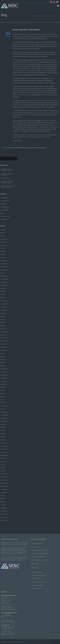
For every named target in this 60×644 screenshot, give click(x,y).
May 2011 (3, 397)
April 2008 (3, 505)
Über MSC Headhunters (38, 585)
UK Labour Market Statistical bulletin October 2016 (8, 187)
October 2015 (4, 267)
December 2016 (4, 239)
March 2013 (3, 329)
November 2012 (4, 341)
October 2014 (4, 282)
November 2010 (4, 415)
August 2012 (4, 350)
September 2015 (5, 270)
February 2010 (4, 443)
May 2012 (3, 360)
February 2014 (4, 301)
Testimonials (4, 219)
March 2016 (3, 258)
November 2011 (4, 378)
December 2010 (4, 412)
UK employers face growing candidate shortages (8, 182)
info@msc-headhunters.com (8, 608)
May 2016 (3, 251)
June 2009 (3, 465)
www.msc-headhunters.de (8, 622)
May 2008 (3, 502)
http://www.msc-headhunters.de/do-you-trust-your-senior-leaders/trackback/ (28, 148)
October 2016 (4, 242)
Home (33, 16)
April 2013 (3, 326)
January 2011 (4, 409)
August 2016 (4, 245)
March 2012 (3, 366)
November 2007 (4, 520)
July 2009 (3, 462)
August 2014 (4, 288)
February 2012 (4, 369)
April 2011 (3, 400)
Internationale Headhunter (39, 557)
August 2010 (4, 424)
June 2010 (3, 431)
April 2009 (3, 471)
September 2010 (5, 421)
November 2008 (4, 486)
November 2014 (4, 279)
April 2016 (3, 254)
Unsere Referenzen (37, 588)
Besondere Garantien (37, 544)
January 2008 (4, 514)
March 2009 (3, 474)
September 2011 (5, 384)
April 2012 (3, 363)
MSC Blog (38, 16)
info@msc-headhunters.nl (8, 633)
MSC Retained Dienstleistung (39, 582)
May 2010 (3, 434)
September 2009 (5, 455)
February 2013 (4, 332)
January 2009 (4, 480)
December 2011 (4, 375)
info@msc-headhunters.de (8, 620)
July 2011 (3, 390)
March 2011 (3, 403)
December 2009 (4, 446)
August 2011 (4, 387)
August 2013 (4, 313)
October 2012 (4, 344)
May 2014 (3, 295)
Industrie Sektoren (37, 579)
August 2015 (4, 273)
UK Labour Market (5, 178)
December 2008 (4, 483)
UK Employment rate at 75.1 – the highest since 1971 (8, 170)
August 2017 (4, 230)
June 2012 (3, 356)
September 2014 (5, 285)
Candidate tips (4, 198)
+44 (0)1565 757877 (6, 606)
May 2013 (3, 322)
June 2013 (3, 319)
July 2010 (3, 428)
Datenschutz (35, 547)
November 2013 (4, 304)
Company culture (5, 201)
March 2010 (3, 440)
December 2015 (4, 264)
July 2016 (3, 248)
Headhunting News (5, 207)
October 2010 (4, 418)
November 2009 (4, 449)
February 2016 (4, 261)
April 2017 (3, 236)
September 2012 (5, 347)
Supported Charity (5, 216)
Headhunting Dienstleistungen (40, 550)
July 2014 (3, 292)
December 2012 (4, 338)
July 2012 (3, 353)
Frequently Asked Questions (39, 575)
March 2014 (3, 298)
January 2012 (4, 372)
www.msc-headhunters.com (8, 609)
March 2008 (3, 508)
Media (2, 213)
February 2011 (4, 406)
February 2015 (4, 276)
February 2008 (4, 511)
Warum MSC (35, 563)
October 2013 (4, 307)
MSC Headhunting (22, 642)
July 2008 (3, 496)
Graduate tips (4, 204)
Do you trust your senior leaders (26, 30)
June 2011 (3, 393)
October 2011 (4, 381)
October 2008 (4, 489)
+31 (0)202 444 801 (6, 631)
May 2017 (3, 233)
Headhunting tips (5, 210)
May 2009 (3, 468)
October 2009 (4, 452)
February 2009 (4, 477)
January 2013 (4, 335)
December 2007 (4, 517)
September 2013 (5, 310)
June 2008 (3, 499)
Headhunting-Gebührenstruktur (40, 553)
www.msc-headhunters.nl (8, 634)
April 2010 (3, 437)
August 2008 (4, 492)
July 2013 (3, 316)
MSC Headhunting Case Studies (40, 560)
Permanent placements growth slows (7, 174)
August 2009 (4, 458)
